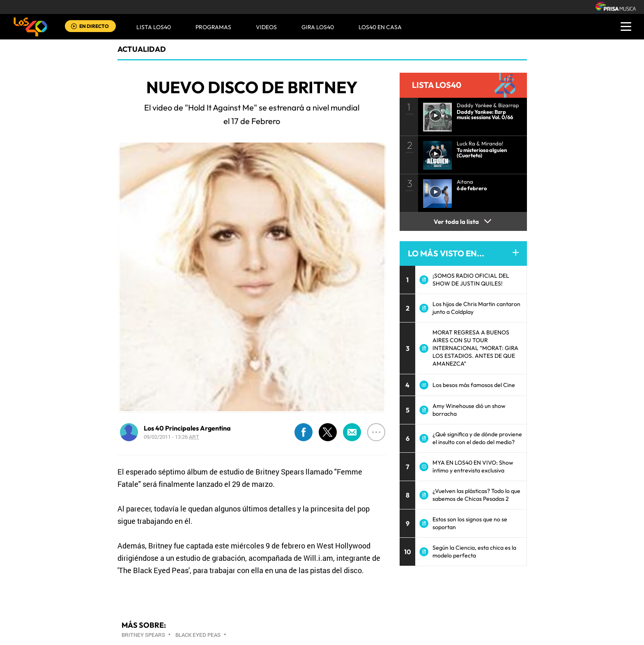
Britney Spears (143, 635)
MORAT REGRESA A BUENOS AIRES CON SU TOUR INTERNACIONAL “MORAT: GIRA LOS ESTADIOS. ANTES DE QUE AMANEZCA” (475, 348)
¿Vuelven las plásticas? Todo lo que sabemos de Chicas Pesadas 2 (476, 495)
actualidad (142, 49)
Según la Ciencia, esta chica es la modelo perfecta (474, 552)
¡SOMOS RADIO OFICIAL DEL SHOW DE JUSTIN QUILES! (471, 280)
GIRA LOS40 (318, 27)
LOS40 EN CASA (380, 27)
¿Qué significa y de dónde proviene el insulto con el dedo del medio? (477, 438)
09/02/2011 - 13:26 (171, 437)
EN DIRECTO (94, 26)
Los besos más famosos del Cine (474, 385)
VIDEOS (266, 27)
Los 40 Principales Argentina (187, 428)
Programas (213, 27)
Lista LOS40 (154, 27)
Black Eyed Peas (198, 635)
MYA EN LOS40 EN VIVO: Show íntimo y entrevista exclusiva (473, 466)
